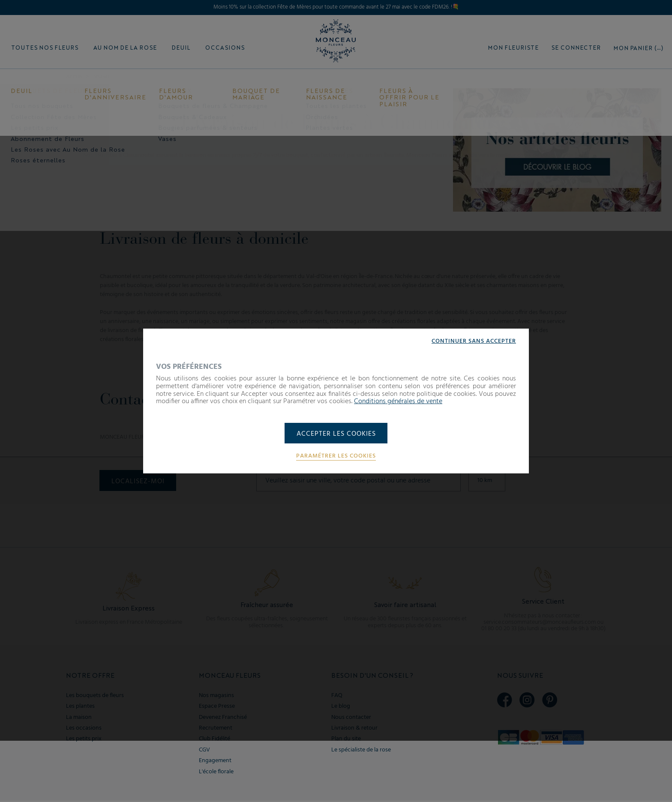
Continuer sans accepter (474, 341)
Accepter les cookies (336, 434)
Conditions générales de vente (398, 401)
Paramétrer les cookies (336, 457)
